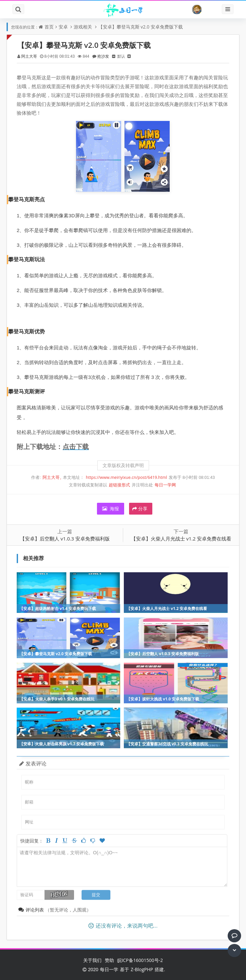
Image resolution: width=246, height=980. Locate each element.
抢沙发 (103, 56)
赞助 (109, 960)
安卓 (63, 27)
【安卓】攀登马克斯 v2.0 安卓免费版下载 (141, 27)
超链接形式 (119, 485)
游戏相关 (83, 27)
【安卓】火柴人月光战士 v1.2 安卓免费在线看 (181, 539)
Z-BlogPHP (142, 969)
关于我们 (92, 960)
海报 (111, 509)
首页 (49, 27)
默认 (121, 56)
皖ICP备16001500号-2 (140, 960)
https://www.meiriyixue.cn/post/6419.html (126, 477)
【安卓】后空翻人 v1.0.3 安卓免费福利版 (65, 539)
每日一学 (109, 969)
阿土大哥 (29, 56)
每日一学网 (165, 485)
